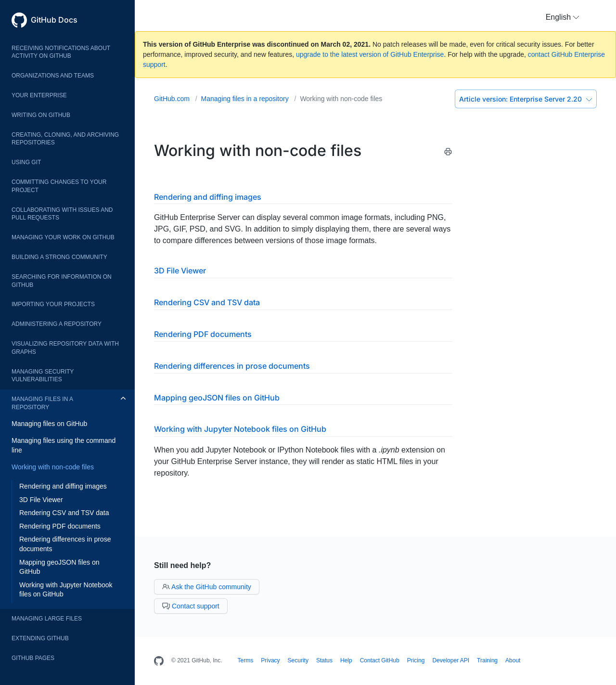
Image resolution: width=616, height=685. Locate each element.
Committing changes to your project (59, 186)
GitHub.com (173, 99)
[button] (563, 17)
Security (298, 660)
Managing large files (47, 619)
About (513, 660)
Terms (246, 660)
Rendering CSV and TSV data (64, 513)
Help (346, 660)
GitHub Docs (54, 20)
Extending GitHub (40, 638)
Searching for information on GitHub (62, 281)
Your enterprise (39, 95)
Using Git (26, 162)
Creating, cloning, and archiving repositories (65, 139)
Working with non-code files (53, 467)
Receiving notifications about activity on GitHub (61, 52)
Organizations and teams (53, 76)
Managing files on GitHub (49, 424)
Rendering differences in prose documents (65, 544)
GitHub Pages (33, 658)
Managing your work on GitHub (63, 237)
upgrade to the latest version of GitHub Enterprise (370, 54)
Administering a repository (57, 324)
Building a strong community (59, 257)
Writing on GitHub (41, 115)
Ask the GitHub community (207, 587)
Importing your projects (53, 304)
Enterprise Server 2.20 (526, 99)
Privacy (270, 660)
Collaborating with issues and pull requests (62, 214)
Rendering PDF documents (60, 526)
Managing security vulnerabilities (43, 376)
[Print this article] (448, 153)
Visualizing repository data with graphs (65, 348)
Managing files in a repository (42, 403)
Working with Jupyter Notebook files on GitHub (66, 590)
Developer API (451, 660)
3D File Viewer (41, 500)
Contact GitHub (380, 660)
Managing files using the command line (64, 445)
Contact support (191, 606)
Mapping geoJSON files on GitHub (59, 567)
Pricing (416, 660)
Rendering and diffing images (63, 486)
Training (487, 660)
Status (324, 660)
